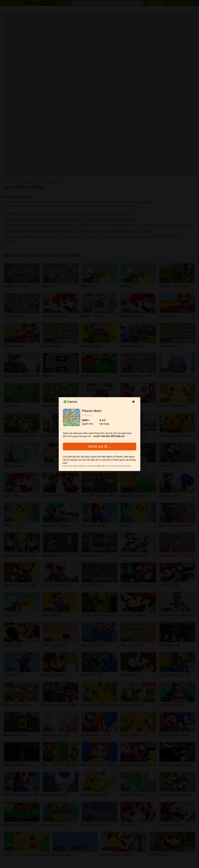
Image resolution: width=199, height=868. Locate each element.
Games (70, 402)
